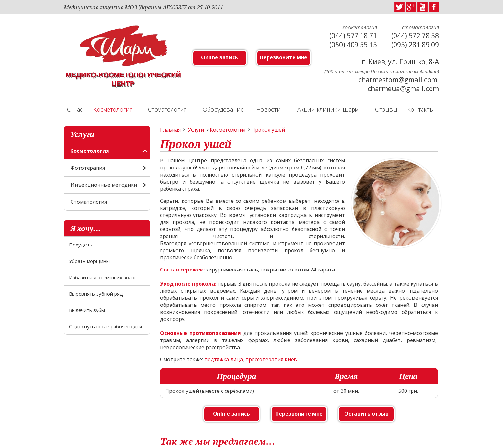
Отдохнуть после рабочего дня (106, 326)
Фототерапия (88, 168)
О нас (75, 109)
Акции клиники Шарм (328, 109)
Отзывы (386, 109)
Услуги (196, 130)
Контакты (421, 109)
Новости (269, 109)
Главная (170, 130)
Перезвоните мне (284, 57)
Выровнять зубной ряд (96, 294)
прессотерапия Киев (271, 359)
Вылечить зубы (87, 310)
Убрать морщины (89, 261)
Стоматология (167, 109)
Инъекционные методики (104, 185)
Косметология (113, 109)
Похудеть (81, 245)
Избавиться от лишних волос (103, 277)
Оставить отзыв (366, 414)
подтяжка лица (224, 359)
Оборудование (223, 109)
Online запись (220, 57)
